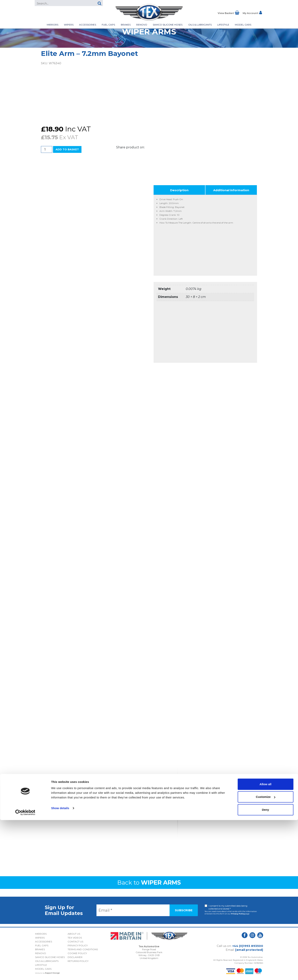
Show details (60, 968)
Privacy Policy (238, 914)
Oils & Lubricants (200, 25)
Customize (266, 957)
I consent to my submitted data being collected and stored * (228, 907)
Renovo (142, 25)
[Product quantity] (47, 149)
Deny (266, 970)
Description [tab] (179, 190)
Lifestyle (223, 25)
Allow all (266, 944)
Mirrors (53, 25)
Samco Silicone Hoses (168, 25)
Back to (149, 883)
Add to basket (67, 149)
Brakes (126, 25)
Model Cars (243, 25)
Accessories (88, 25)
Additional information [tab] (231, 190)
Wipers (69, 25)
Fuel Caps (108, 25)
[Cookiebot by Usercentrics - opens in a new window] (25, 972)
